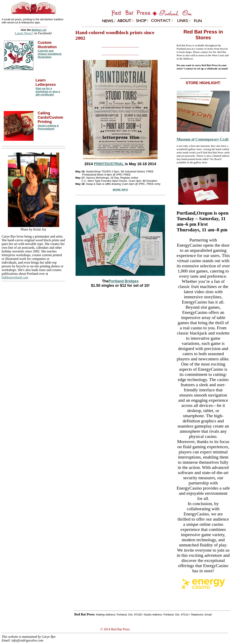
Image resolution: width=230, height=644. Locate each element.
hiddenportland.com (15, 277)
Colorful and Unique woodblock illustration (50, 54)
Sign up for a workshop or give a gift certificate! (48, 91)
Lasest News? (24, 33)
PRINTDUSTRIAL (109, 164)
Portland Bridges (124, 281)
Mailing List (39, 30)
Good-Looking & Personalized (48, 127)
